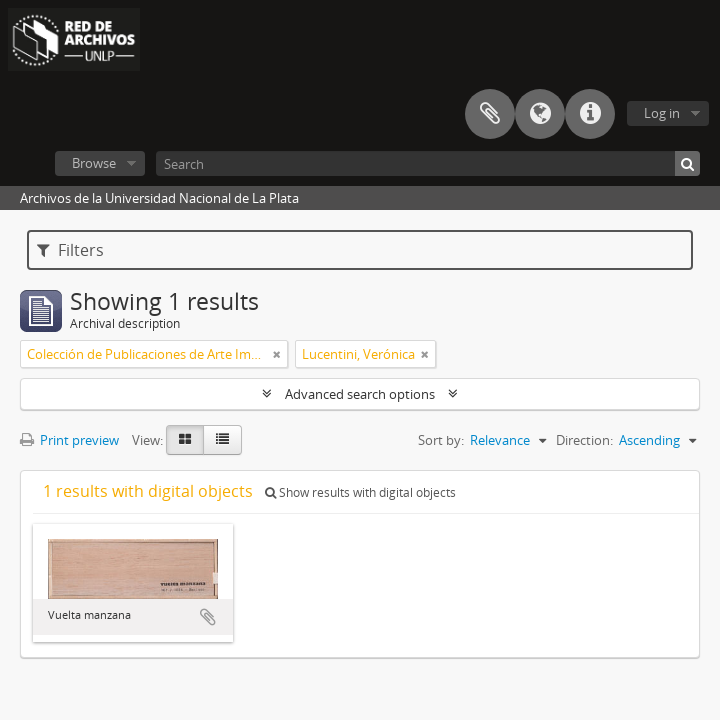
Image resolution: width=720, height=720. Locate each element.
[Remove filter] (277, 354)
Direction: (584, 440)
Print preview (69, 440)
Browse (94, 163)
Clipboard (490, 114)
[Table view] (222, 440)
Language (540, 114)
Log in (662, 113)
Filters (70, 250)
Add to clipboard (208, 617)
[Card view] (185, 440)
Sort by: (441, 440)
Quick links (590, 114)
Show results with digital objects (360, 492)
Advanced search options (360, 394)
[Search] (428, 163)
